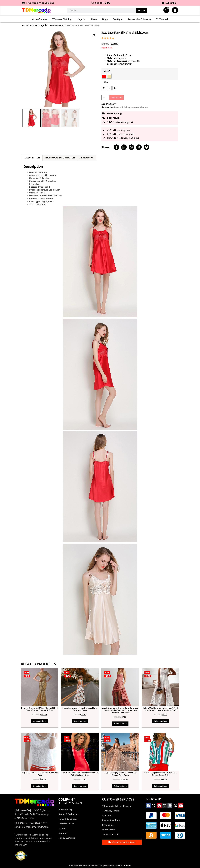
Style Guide (108, 825)
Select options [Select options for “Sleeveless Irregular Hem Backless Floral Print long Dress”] (80, 721)
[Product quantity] (105, 97)
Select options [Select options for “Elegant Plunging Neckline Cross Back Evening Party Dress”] (120, 786)
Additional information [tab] (60, 158)
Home (25, 25)
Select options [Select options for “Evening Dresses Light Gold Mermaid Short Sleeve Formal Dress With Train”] (40, 721)
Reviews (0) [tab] (87, 158)
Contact (62, 828)
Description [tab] (32, 158)
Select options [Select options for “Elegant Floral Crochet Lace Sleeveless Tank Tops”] (40, 786)
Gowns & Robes (57, 25)
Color (107, 71)
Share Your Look (110, 834)
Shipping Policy (66, 824)
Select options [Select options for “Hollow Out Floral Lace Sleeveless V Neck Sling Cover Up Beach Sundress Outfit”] (160, 721)
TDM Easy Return (111, 811)
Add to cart (117, 97)
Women (34, 25)
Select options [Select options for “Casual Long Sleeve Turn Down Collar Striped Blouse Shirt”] (160, 786)
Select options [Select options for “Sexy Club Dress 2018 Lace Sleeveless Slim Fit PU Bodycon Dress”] (80, 786)
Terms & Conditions (68, 819)
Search (141, 10)
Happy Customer (67, 838)
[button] (94, 35)
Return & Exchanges (68, 814)
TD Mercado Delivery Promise (117, 806)
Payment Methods (111, 820)
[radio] (104, 76)
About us (63, 833)
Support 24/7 (101, 3)
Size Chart (107, 815)
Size (106, 82)
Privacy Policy (65, 809)
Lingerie (43, 25)
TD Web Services (123, 866)
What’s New (108, 830)
